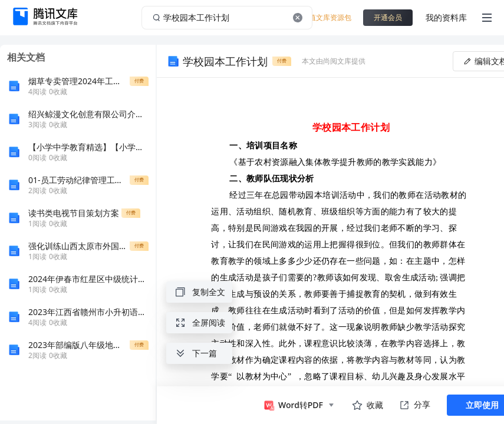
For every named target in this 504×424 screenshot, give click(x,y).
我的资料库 (446, 17)
